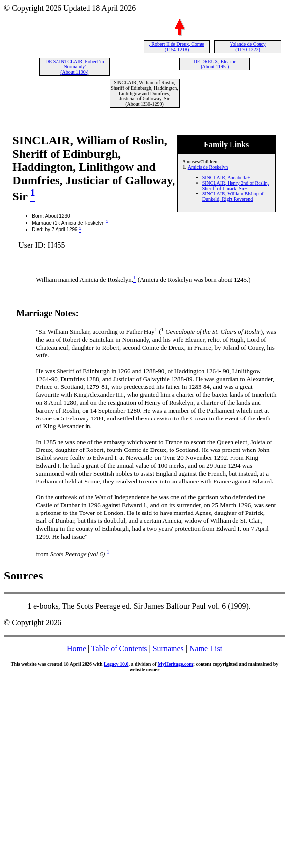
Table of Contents (119, 649)
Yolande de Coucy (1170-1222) (247, 47)
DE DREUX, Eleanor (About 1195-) (215, 64)
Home (76, 649)
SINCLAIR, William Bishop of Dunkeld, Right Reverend (233, 196)
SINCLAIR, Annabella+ (226, 177)
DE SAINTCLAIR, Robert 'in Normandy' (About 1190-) (75, 67)
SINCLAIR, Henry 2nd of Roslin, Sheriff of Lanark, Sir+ (236, 186)
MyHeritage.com (175, 664)
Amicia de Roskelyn (208, 167)
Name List (206, 649)
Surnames (168, 649)
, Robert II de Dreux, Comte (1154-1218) (176, 47)
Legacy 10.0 (116, 664)
